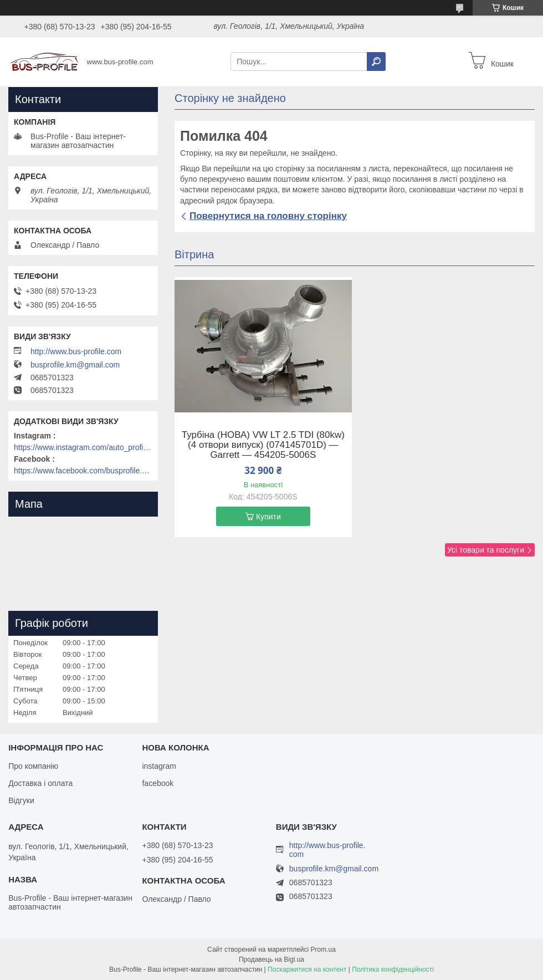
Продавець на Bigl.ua (271, 959)
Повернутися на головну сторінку (268, 216)
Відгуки (21, 800)
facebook (158, 783)
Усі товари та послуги (486, 550)
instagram (159, 766)
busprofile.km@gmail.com (75, 365)
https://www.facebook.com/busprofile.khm (83, 471)
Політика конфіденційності (393, 969)
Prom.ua (323, 950)
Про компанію (33, 766)
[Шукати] (376, 62)
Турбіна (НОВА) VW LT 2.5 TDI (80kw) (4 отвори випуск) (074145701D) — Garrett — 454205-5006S (263, 445)
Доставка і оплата (40, 783)
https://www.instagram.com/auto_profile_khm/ (83, 447)
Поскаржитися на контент (307, 969)
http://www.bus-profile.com (76, 351)
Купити (268, 517)
